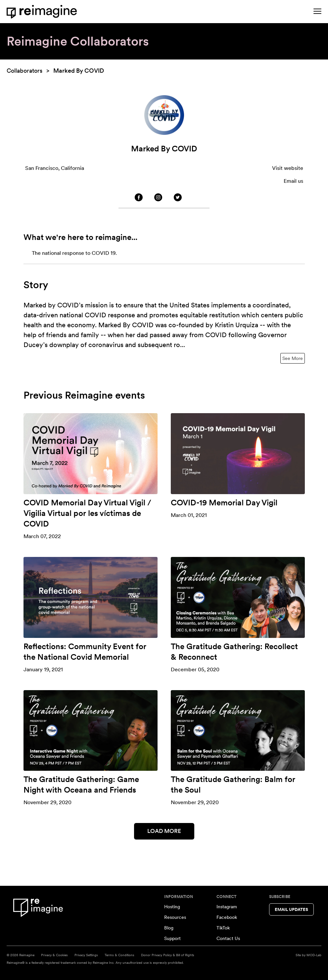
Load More (164, 831)
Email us (293, 181)
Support (172, 938)
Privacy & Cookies (54, 955)
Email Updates (291, 909)
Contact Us (228, 938)
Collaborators (24, 71)
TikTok (223, 928)
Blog (169, 928)
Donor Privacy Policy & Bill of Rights (168, 955)
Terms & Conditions (119, 955)
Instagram (227, 907)
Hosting (172, 907)
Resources (175, 917)
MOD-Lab (314, 955)
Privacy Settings (86, 955)
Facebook (227, 917)
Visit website (288, 168)
